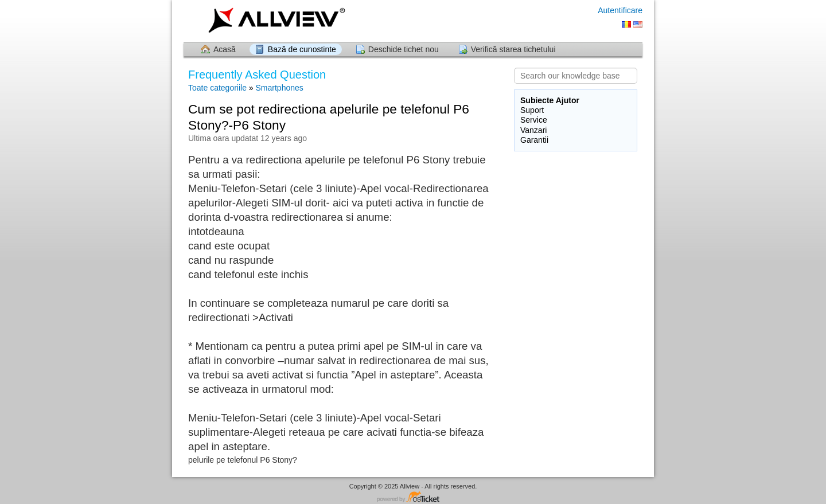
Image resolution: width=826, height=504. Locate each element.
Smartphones (280, 88)
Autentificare (620, 10)
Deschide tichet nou (404, 49)
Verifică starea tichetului (513, 49)
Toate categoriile (217, 88)
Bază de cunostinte (302, 49)
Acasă (225, 49)
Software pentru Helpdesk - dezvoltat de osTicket (413, 497)
